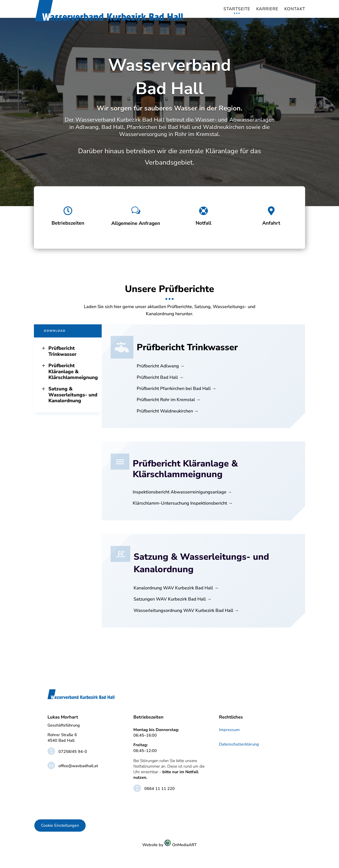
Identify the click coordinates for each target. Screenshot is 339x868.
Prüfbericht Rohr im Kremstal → (169, 400)
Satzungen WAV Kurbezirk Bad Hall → (173, 599)
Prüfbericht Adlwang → (161, 366)
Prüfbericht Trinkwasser (59, 351)
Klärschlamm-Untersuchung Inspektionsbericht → (183, 503)
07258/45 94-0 (73, 752)
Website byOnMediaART (169, 845)
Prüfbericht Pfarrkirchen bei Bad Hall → (177, 388)
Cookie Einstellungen (60, 825)
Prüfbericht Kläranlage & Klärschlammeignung (69, 372)
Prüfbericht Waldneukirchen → (168, 411)
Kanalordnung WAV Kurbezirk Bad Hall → (176, 588)
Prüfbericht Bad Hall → (160, 377)
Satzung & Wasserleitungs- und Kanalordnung (69, 395)
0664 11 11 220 (159, 789)
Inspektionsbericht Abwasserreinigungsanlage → (182, 492)
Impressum (229, 730)
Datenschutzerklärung (239, 744)
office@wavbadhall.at (78, 766)
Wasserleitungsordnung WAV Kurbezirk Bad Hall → (186, 610)
